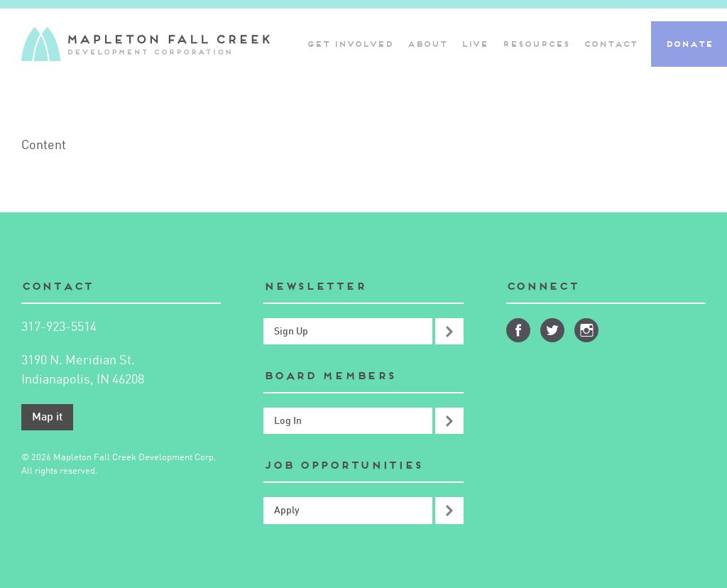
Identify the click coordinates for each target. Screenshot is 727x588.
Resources (536, 44)
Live (474, 44)
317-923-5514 (59, 327)
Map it (47, 418)
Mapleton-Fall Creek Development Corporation (146, 44)
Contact (610, 44)
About (427, 44)
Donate (689, 44)
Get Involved (350, 44)
